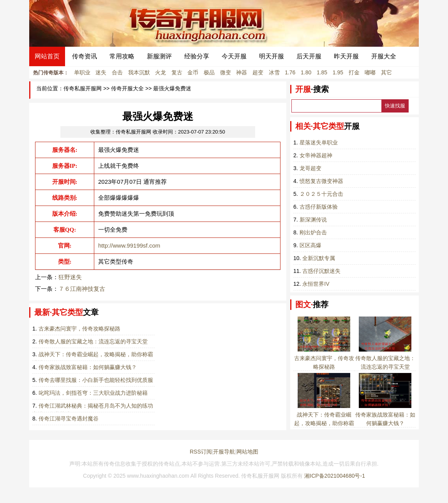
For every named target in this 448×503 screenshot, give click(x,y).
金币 (193, 72)
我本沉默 (139, 72)
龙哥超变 (310, 168)
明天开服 (272, 56)
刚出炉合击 (313, 232)
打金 (354, 72)
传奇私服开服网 (83, 89)
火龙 (161, 72)
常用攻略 (122, 56)
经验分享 (197, 56)
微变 (226, 72)
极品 (209, 72)
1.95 (338, 72)
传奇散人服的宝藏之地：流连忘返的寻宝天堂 (93, 341)
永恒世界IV (316, 284)
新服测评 (159, 56)
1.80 (306, 72)
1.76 (290, 72)
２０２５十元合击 (321, 194)
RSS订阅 (201, 452)
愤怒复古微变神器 (321, 181)
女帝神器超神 (316, 155)
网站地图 (247, 452)
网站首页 (47, 56)
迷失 (101, 72)
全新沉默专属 (319, 258)
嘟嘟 (370, 72)
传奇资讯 (85, 56)
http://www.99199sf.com (129, 245)
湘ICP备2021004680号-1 (335, 476)
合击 (117, 72)
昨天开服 (346, 56)
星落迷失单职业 (319, 142)
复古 (177, 72)
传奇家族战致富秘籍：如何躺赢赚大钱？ (88, 367)
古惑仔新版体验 (319, 207)
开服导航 (224, 452)
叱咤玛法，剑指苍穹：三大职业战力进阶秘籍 (93, 393)
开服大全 (384, 56)
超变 (258, 72)
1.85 (322, 72)
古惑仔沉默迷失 (321, 271)
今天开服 (234, 56)
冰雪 (274, 72)
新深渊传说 (313, 220)
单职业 (82, 72)
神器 (242, 72)
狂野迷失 (70, 277)
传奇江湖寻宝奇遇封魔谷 (69, 419)
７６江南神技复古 (82, 289)
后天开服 (309, 56)
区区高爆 (310, 245)
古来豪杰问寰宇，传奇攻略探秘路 (79, 329)
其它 (386, 72)
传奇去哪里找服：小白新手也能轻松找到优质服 (96, 380)
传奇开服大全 (127, 89)
